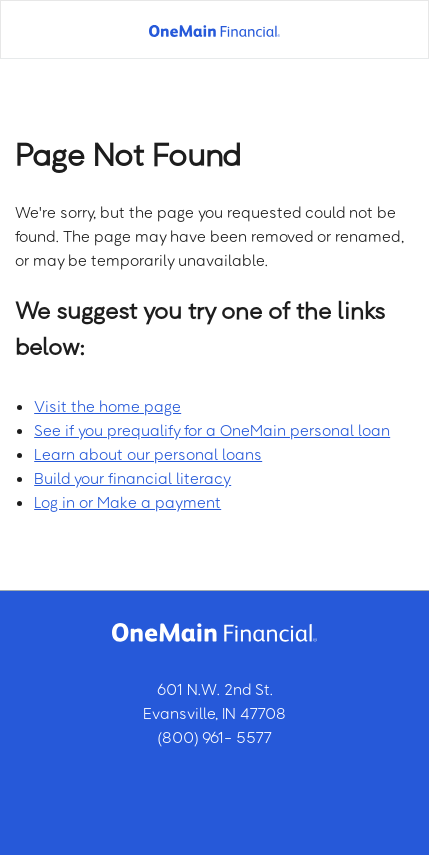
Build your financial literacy (132, 478)
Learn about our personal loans (148, 454)
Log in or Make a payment (127, 502)
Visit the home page (107, 406)
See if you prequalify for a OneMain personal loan (212, 430)
